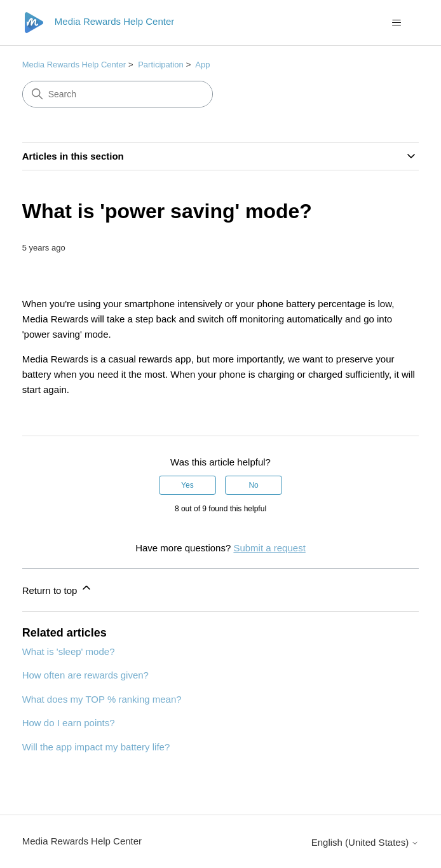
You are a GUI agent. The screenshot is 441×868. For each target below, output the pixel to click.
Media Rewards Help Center (74, 65)
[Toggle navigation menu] (396, 23)
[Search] (118, 94)
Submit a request (269, 548)
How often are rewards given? (85, 675)
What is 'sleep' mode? (69, 651)
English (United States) (365, 842)
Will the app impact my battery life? (96, 747)
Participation (161, 65)
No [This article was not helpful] (253, 485)
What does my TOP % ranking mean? (102, 699)
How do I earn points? (69, 723)
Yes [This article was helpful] (187, 485)
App (202, 65)
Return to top (58, 589)
